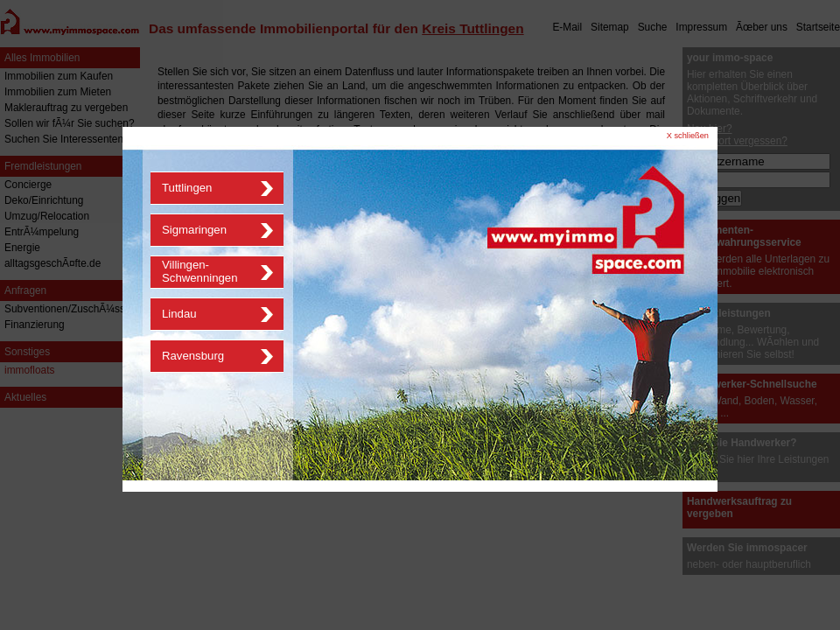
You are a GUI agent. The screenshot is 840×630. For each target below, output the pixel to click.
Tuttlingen (187, 188)
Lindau (179, 314)
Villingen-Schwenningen (200, 271)
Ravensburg (193, 356)
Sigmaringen (194, 230)
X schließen (688, 136)
